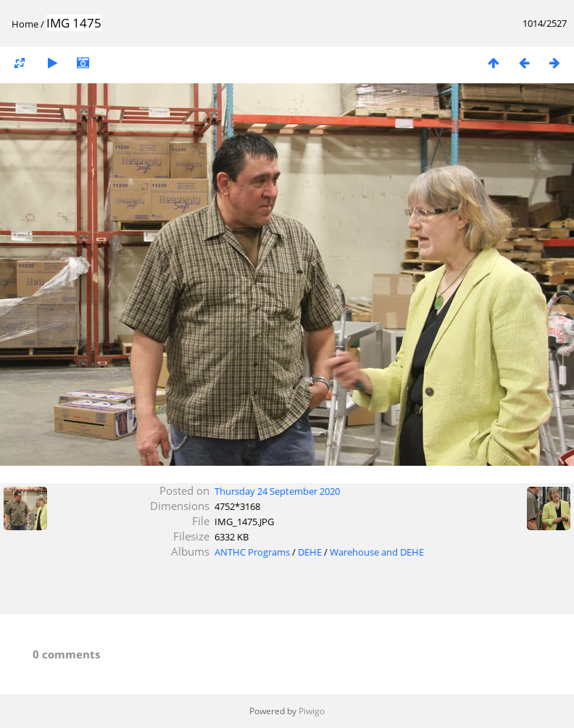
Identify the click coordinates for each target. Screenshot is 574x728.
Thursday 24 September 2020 (277, 491)
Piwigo (312, 711)
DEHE (310, 552)
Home (25, 24)
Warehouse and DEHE (377, 552)
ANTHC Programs (252, 552)
